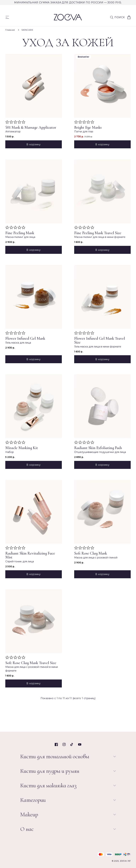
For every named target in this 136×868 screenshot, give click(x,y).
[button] (117, 17)
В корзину (33, 144)
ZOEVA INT (125, 861)
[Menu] (7, 17)
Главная (10, 30)
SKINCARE (27, 30)
